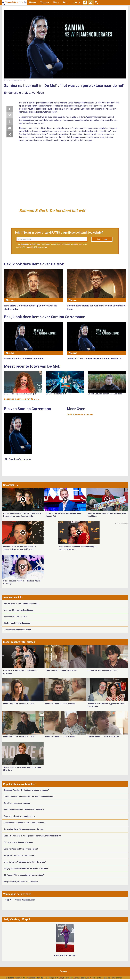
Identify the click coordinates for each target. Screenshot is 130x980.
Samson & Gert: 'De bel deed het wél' (52, 211)
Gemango (118, 978)
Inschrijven (102, 239)
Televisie (45, 3)
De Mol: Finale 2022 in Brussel (59, 394)
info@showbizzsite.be (79, 978)
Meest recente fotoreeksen (19, 642)
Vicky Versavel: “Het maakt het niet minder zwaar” (25, 862)
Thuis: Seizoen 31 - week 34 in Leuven (61, 670)
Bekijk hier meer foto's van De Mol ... (22, 399)
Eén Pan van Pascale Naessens (17, 623)
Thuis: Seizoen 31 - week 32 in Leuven (19, 737)
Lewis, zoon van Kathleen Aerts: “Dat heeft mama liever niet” (29, 797)
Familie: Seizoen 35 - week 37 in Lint (103, 670)
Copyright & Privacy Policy (57, 978)
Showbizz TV (11, 485)
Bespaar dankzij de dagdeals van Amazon (21, 603)
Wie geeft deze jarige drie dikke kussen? (21, 882)
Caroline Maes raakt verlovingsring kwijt (21, 849)
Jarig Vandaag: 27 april (17, 919)
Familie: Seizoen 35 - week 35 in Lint (60, 737)
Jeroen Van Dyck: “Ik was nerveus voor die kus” (24, 829)
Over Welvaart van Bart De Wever (17, 630)
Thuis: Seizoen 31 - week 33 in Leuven (19, 704)
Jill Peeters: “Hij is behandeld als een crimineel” (24, 875)
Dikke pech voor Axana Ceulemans (18, 842)
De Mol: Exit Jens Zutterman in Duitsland (105, 394)
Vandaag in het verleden (17, 894)
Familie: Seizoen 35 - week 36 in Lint (60, 704)
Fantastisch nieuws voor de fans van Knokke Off (24, 810)
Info (43, 978)
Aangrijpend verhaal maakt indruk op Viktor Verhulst (26, 869)
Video (56, 3)
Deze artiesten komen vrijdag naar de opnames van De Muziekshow (32, 836)
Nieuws (33, 3)
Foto (65, 3)
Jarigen (76, 3)
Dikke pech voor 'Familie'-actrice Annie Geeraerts (25, 823)
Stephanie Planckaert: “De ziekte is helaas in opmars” (26, 790)
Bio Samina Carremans (18, 459)
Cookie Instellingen (98, 978)
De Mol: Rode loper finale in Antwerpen (20, 394)
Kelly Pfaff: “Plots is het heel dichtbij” (19, 855)
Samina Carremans (84, 414)
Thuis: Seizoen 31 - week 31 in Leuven (103, 737)
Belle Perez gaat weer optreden (17, 803)
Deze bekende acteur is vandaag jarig (20, 816)
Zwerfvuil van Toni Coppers (15, 616)
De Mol (70, 414)
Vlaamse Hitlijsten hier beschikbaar (19, 610)
